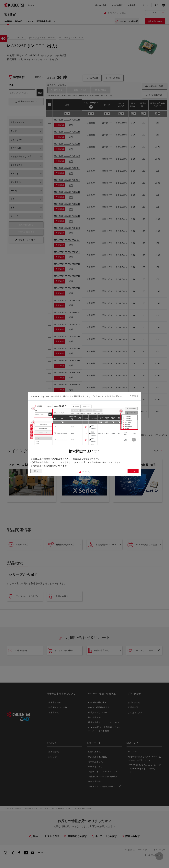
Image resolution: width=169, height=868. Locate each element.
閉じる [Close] (134, 395)
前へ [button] (36, 472)
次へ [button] (133, 472)
